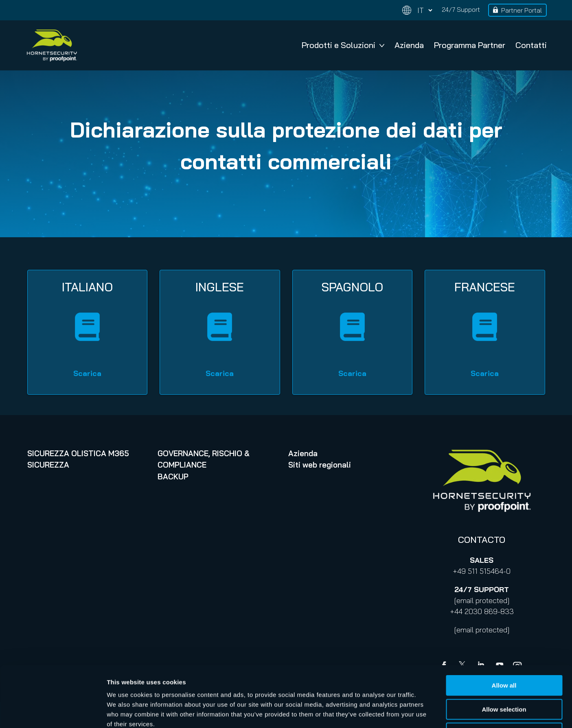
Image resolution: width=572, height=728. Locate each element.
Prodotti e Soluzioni (343, 45)
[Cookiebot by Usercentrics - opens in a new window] (53, 712)
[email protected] (482, 600)
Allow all (504, 629)
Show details (427, 712)
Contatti (531, 45)
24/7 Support (461, 9)
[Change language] (417, 10)
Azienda (409, 45)
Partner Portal (522, 10)
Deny (504, 676)
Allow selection (504, 653)
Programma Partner (470, 45)
